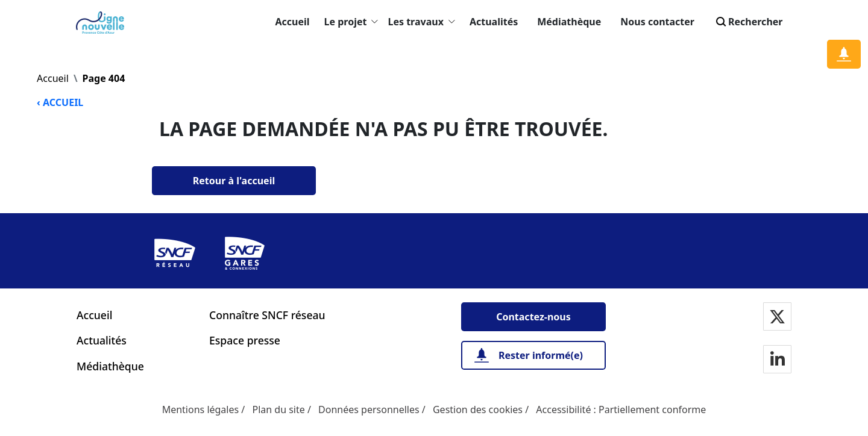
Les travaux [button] (421, 22)
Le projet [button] (351, 22)
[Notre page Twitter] (777, 318)
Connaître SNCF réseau (267, 315)
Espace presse (245, 340)
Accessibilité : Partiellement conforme (621, 410)
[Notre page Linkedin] (778, 360)
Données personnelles (369, 410)
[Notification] (844, 54)
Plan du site (278, 410)
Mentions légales (201, 410)
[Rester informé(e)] (533, 355)
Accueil (293, 22)
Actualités (494, 22)
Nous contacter (657, 22)
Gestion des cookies (478, 410)
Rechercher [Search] (748, 22)
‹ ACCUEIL (60, 102)
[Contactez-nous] (533, 317)
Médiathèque (569, 22)
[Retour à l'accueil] (234, 181)
